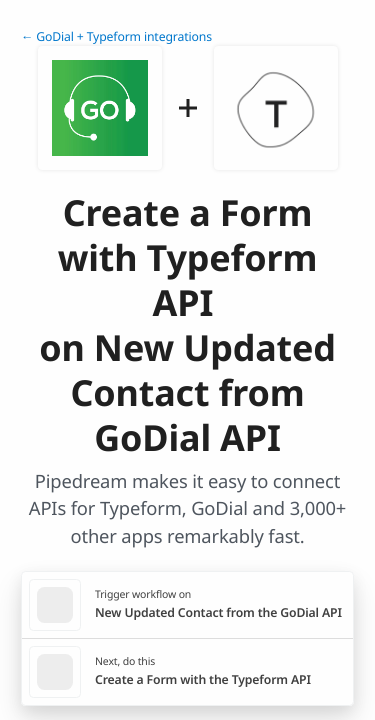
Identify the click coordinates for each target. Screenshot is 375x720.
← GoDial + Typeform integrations (116, 36)
